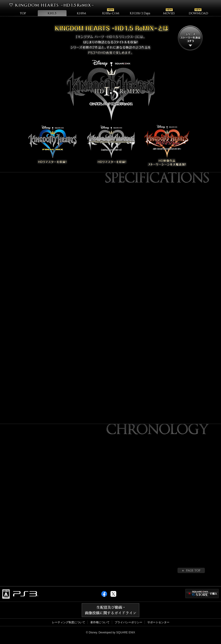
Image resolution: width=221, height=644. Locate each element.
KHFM (81, 13)
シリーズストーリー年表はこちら (190, 38)
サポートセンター (158, 622)
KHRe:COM (111, 13)
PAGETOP (191, 570)
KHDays (140, 13)
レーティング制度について (69, 622)
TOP (23, 13)
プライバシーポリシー (128, 622)
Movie (169, 13)
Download (198, 13)
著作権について (100, 622)
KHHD (52, 13)
